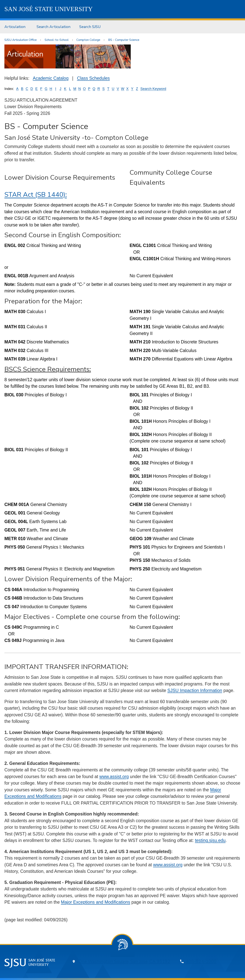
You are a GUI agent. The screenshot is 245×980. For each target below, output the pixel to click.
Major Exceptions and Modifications (96, 902)
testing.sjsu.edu (210, 840)
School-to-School (57, 40)
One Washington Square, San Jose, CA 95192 (124, 961)
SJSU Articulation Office (21, 40)
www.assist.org (114, 777)
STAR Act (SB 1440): (36, 195)
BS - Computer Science (124, 40)
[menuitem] (16, 27)
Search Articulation (53, 27)
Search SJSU (90, 27)
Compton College (88, 40)
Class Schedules (93, 78)
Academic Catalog (51, 78)
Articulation (15, 27)
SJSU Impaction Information (195, 690)
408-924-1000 (201, 961)
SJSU (49, 9)
